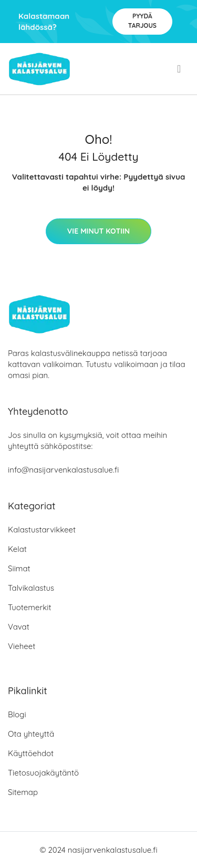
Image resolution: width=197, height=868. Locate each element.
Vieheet (22, 646)
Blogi (17, 714)
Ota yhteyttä (31, 734)
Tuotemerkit (30, 607)
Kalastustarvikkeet (42, 530)
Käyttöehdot (31, 753)
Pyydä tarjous (142, 21)
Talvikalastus (31, 588)
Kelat (17, 549)
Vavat (19, 627)
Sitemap (23, 792)
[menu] (180, 69)
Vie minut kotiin (98, 231)
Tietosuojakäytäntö (43, 773)
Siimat (19, 568)
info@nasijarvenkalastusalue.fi (63, 470)
